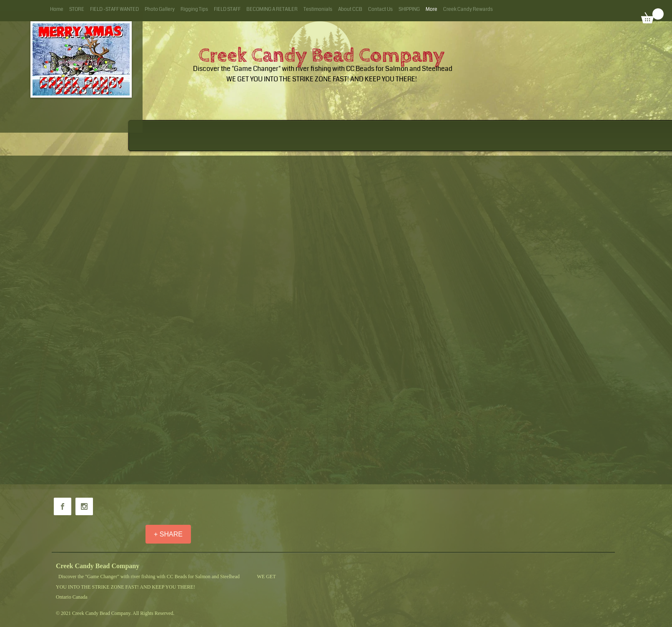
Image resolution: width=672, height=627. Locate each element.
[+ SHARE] (168, 534)
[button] (652, 16)
